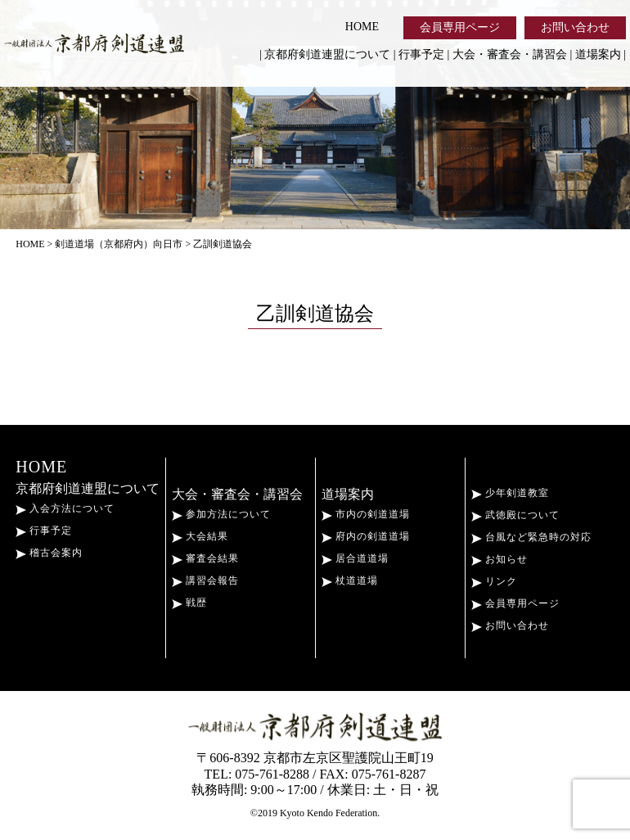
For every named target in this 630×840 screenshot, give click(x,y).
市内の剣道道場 (366, 514)
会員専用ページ (460, 27)
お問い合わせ (575, 27)
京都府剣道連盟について (327, 54)
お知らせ (500, 559)
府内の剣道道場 (366, 536)
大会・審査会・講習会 (510, 54)
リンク (494, 581)
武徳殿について (515, 515)
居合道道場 (355, 558)
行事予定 (421, 54)
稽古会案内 (49, 553)
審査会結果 (205, 558)
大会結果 (200, 536)
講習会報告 (205, 580)
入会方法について (65, 508)
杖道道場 (350, 580)
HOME (362, 27)
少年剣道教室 (510, 493)
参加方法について (221, 514)
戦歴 (189, 603)
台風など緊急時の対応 (531, 537)
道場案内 (598, 54)
